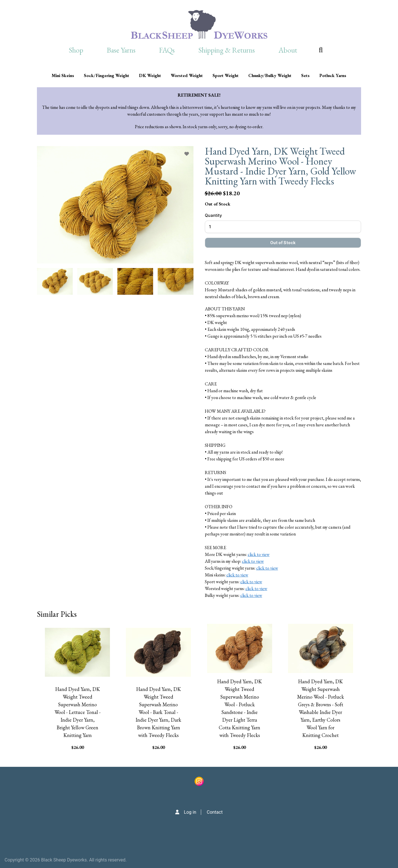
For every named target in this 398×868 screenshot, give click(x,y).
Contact (215, 812)
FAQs (167, 50)
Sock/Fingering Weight (107, 75)
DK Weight (150, 75)
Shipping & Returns (227, 50)
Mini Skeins (63, 75)
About (288, 50)
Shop (76, 50)
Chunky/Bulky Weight (270, 75)
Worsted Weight (187, 75)
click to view (259, 554)
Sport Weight (226, 75)
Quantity (213, 215)
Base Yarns (121, 50)
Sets (305, 75)
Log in (190, 812)
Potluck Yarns (333, 75)
